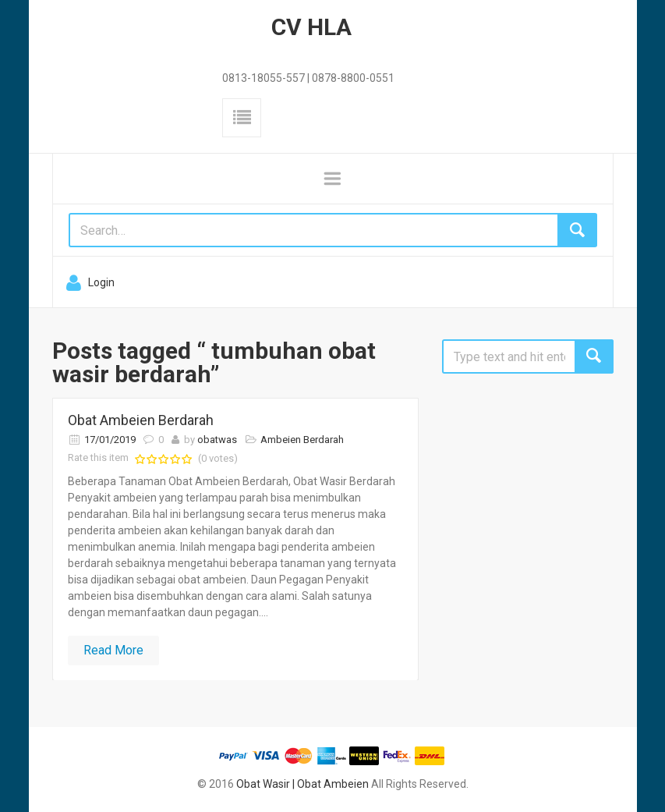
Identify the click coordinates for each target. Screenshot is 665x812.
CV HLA (311, 27)
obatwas (217, 440)
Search (594, 356)
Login (101, 282)
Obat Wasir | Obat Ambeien (302, 784)
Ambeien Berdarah (302, 440)
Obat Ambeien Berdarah (141, 420)
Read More (113, 650)
